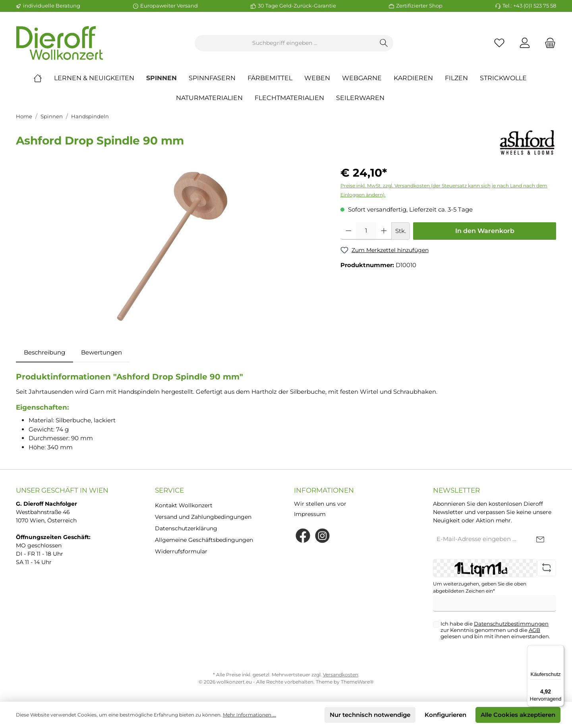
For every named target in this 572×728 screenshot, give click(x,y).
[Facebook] (303, 536)
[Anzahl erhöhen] (384, 231)
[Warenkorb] (548, 43)
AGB (534, 630)
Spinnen (52, 116)
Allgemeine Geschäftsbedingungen (204, 540)
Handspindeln (90, 116)
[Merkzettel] (499, 43)
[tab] (44, 353)
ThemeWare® (357, 682)
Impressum (310, 514)
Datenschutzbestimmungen (511, 624)
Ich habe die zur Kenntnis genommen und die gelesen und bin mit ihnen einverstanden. (495, 630)
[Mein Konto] (525, 43)
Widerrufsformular (181, 551)
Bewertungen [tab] (101, 352)
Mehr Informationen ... (249, 715)
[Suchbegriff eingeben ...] (285, 43)
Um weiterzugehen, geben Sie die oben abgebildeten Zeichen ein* (480, 587)
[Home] (44, 78)
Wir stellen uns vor (320, 504)
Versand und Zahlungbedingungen (203, 517)
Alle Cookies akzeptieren (518, 715)
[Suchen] (384, 43)
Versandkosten (341, 675)
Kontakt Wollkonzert (184, 505)
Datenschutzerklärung (186, 528)
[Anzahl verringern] (349, 231)
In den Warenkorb (485, 231)
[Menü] (559, 650)
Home (24, 116)
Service (169, 490)
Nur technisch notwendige (370, 715)
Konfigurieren (445, 715)
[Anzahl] (366, 231)
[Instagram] (322, 536)
